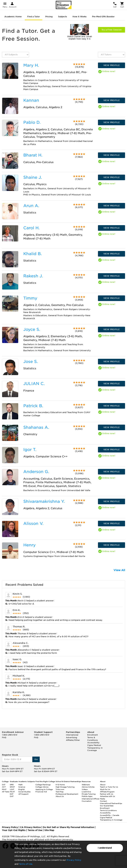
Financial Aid (41, 792)
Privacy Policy (74, 860)
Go (36, 759)
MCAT (12, 792)
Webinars (86, 785)
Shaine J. (33, 177)
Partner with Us (106, 794)
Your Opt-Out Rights (14, 830)
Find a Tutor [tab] (33, 17)
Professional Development (67, 794)
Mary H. (31, 65)
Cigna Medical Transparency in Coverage (95, 748)
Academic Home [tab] (13, 17)
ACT (4, 787)
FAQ (4, 737)
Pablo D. (32, 122)
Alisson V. (33, 523)
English (22, 789)
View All (119, 570)
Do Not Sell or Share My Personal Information (68, 827)
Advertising (72, 737)
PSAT (4, 789)
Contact (103, 801)
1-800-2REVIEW (10, 735)
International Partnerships (111, 803)
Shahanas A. (36, 427)
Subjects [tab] (63, 17)
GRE (12, 785)
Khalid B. (32, 254)
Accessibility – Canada (110, 815)
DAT (12, 794)
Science (22, 787)
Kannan (31, 100)
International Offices (90, 799)
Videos (85, 789)
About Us (60, 796)
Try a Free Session (111, 30)
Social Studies (24, 792)
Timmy (30, 298)
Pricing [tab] (49, 17)
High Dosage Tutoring (65, 787)
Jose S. (31, 362)
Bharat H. (33, 155)
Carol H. (31, 228)
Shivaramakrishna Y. (44, 501)
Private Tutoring (89, 794)
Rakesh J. (33, 276)
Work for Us (105, 789)
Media (102, 799)
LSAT (12, 789)
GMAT (12, 787)
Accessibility (93, 743)
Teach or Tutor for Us (109, 787)
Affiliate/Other (73, 740)
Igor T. (30, 450)
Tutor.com (60, 789)
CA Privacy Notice (30, 827)
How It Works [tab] (79, 17)
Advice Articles (88, 787)
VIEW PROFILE (112, 65)
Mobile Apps (87, 796)
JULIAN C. (34, 384)
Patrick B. (33, 406)
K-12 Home (60, 785)
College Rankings (43, 785)
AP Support (23, 794)
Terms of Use (26, 864)
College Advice (42, 787)
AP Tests (6, 792)
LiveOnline (86, 792)
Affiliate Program (107, 792)
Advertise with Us (107, 796)
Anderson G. (36, 472)
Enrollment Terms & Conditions (93, 737)
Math (21, 785)
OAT (12, 796)
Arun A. (31, 206)
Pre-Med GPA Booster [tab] (103, 17)
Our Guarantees (107, 806)
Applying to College (44, 789)
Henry (29, 545)
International (72, 735)
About (103, 785)
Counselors (87, 801)
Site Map (49, 830)
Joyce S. (32, 329)
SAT (4, 785)
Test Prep (60, 792)
